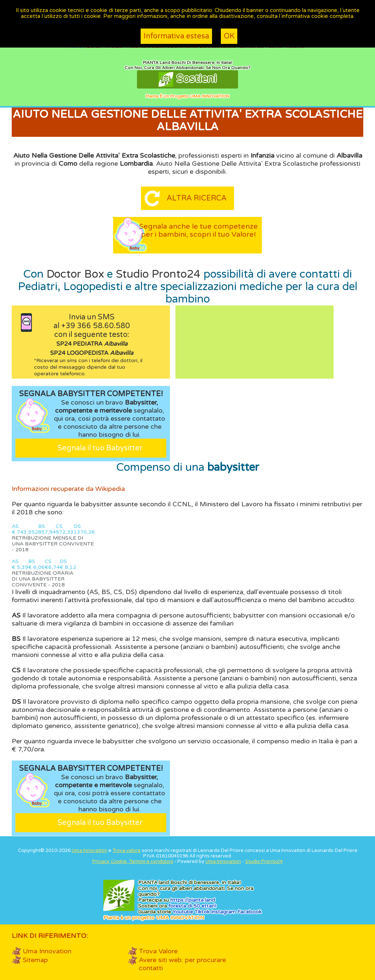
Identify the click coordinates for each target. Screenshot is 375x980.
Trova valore (127, 851)
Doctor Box (75, 274)
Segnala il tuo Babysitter (100, 448)
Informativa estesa (176, 36)
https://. (193, 900)
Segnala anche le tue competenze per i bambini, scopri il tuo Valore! (198, 234)
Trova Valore (158, 951)
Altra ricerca (197, 198)
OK (229, 36)
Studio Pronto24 (159, 274)
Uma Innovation (90, 851)
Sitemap (35, 960)
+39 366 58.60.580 (96, 326)
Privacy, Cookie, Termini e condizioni (133, 861)
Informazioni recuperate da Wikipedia (68, 489)
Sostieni (187, 79)
